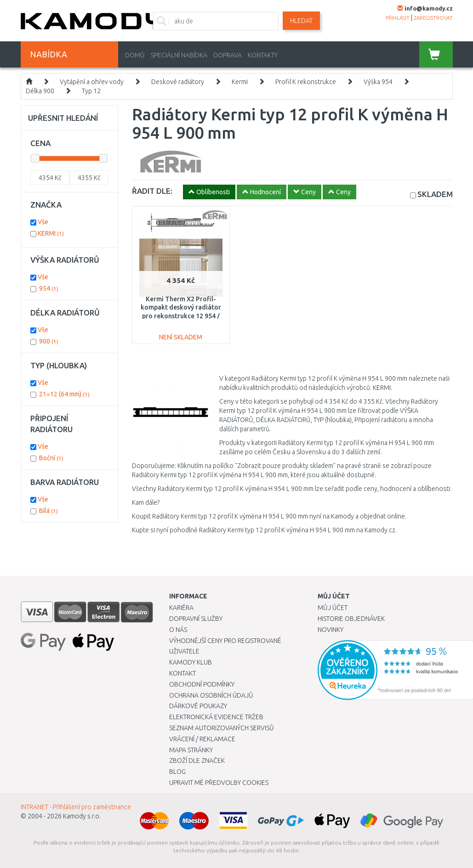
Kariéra (181, 608)
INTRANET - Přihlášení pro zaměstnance (76, 807)
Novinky (331, 630)
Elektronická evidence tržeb (216, 717)
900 (49, 341)
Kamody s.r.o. (82, 816)
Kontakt (182, 673)
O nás (178, 630)
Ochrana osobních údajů (211, 695)
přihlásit (398, 18)
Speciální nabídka (179, 55)
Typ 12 (91, 91)
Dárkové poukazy (198, 706)
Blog (177, 772)
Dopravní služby (196, 619)
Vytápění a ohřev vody (92, 82)
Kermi (240, 82)
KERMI (51, 233)
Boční (51, 458)
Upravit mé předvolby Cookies (219, 783)
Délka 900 (40, 91)
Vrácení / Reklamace (202, 739)
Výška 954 (378, 82)
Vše (43, 222)
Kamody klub (191, 662)
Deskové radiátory (178, 82)
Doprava (228, 55)
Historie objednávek (351, 619)
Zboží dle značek (197, 761)
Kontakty (263, 55)
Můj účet (333, 608)
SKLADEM (435, 194)
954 (49, 288)
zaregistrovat (433, 18)
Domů (135, 55)
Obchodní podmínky (202, 684)
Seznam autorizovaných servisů (222, 728)
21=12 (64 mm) (64, 394)
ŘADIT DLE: (152, 191)
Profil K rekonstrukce (306, 82)
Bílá (48, 511)
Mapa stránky (191, 750)
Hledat (301, 21)
